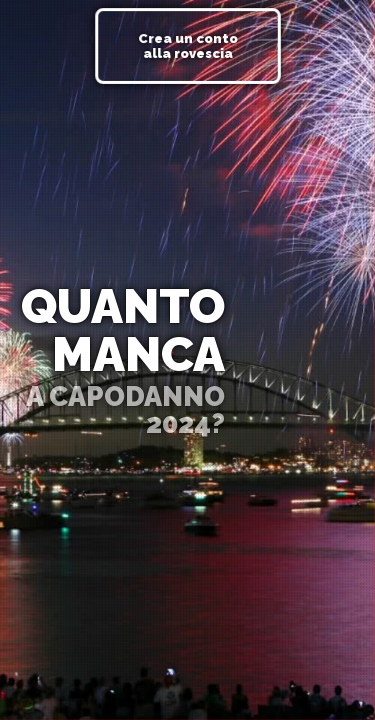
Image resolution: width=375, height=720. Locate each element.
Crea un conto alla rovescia (188, 46)
